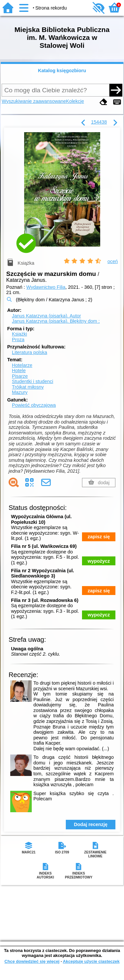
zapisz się (99, 537)
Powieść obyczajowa (34, 405)
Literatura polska (29, 352)
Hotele (19, 371)
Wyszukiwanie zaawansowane (34, 101)
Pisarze (20, 376)
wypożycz (99, 561)
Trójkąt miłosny (28, 387)
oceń (113, 261)
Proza (18, 340)
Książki (20, 334)
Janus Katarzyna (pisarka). (46, 316)
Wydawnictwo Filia (46, 287)
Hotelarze (22, 365)
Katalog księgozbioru (62, 71)
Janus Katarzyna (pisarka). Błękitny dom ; (56, 321)
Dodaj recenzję (91, 824)
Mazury (20, 392)
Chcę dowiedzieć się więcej (32, 961)
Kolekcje (75, 101)
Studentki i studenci (33, 381)
